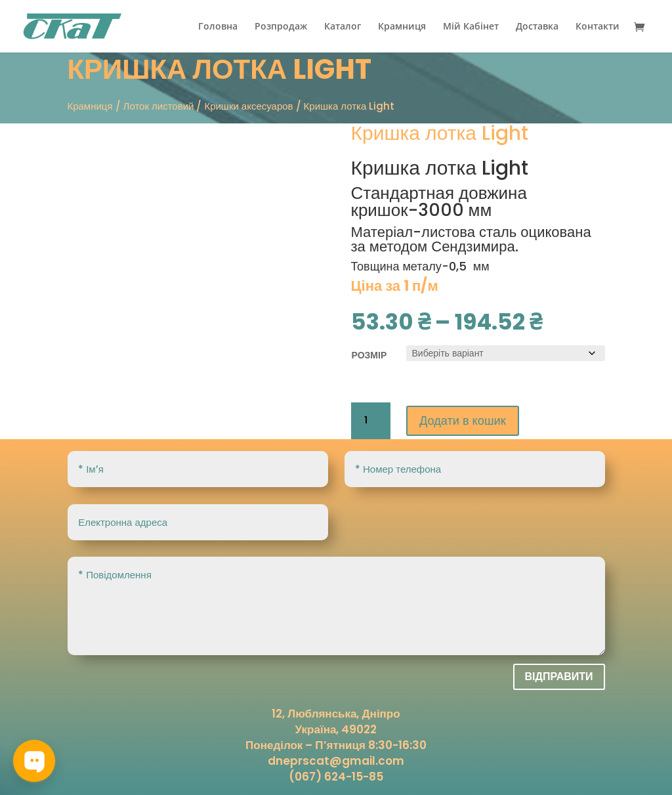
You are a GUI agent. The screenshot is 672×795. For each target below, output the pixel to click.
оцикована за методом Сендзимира (471, 239)
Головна (218, 27)
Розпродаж (281, 27)
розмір (369, 355)
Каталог (343, 27)
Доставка (537, 27)
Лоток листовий (159, 106)
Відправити (559, 677)
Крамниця (402, 27)
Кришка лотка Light (440, 168)
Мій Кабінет (471, 27)
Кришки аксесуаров (248, 106)
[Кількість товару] (371, 421)
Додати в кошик (468, 421)
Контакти (598, 27)
